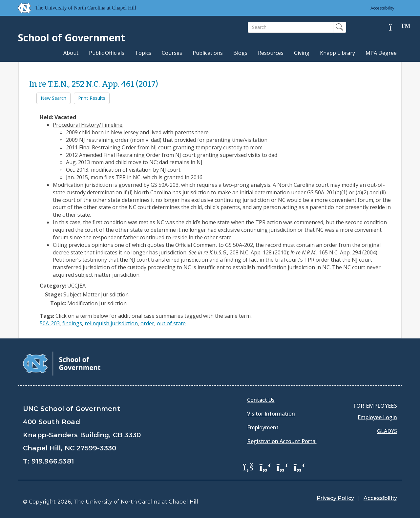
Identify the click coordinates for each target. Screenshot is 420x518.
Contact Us (261, 400)
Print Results (92, 98)
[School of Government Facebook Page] (248, 466)
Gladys (387, 431)
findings (72, 323)
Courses (172, 53)
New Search (53, 98)
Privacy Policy (335, 498)
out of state (171, 323)
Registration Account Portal (282, 441)
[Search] (291, 27)
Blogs (240, 53)
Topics (143, 53)
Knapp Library (337, 53)
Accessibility (382, 8)
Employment (263, 427)
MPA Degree (381, 53)
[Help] (395, 27)
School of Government (72, 38)
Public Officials (107, 53)
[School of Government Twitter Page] (265, 466)
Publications (208, 53)
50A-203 (50, 323)
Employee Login (377, 417)
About (71, 53)
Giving (302, 53)
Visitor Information (271, 414)
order (147, 323)
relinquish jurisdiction (111, 323)
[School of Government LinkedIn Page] (283, 466)
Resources (271, 53)
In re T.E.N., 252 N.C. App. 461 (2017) (94, 84)
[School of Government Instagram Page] (300, 466)
